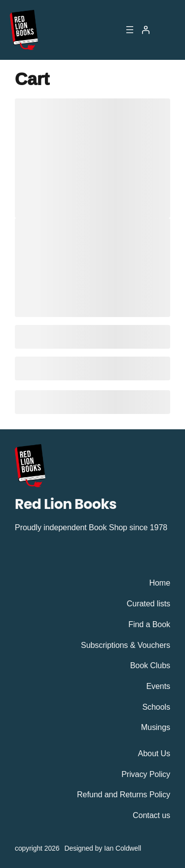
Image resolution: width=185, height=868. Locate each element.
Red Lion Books (66, 504)
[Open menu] (130, 30)
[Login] (146, 30)
